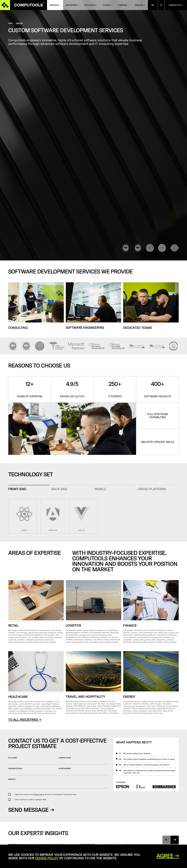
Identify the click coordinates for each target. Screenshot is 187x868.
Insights (139, 5)
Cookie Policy (47, 858)
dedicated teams (137, 328)
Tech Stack (90, 5)
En (153, 5)
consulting (18, 328)
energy (129, 696)
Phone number (83, 771)
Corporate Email (33, 771)
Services (54, 5)
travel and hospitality (86, 696)
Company (123, 5)
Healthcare (18, 697)
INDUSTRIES (71, 5)
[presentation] (167, 840)
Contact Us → (176, 5)
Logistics (74, 625)
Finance (130, 625)
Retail (13, 625)
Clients (107, 5)
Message (58, 783)
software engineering (85, 327)
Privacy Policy (39, 794)
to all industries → (25, 719)
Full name (33, 761)
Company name (83, 761)
